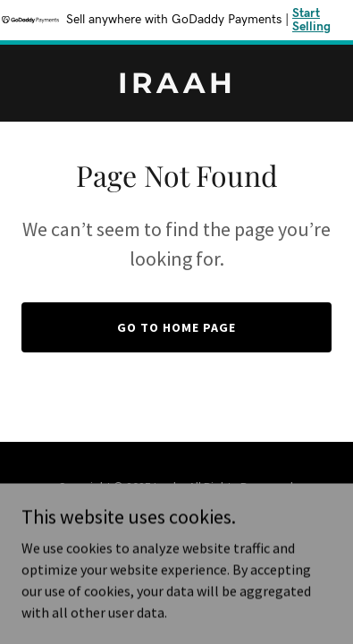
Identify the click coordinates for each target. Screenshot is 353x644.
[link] (176, 88)
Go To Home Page (176, 327)
